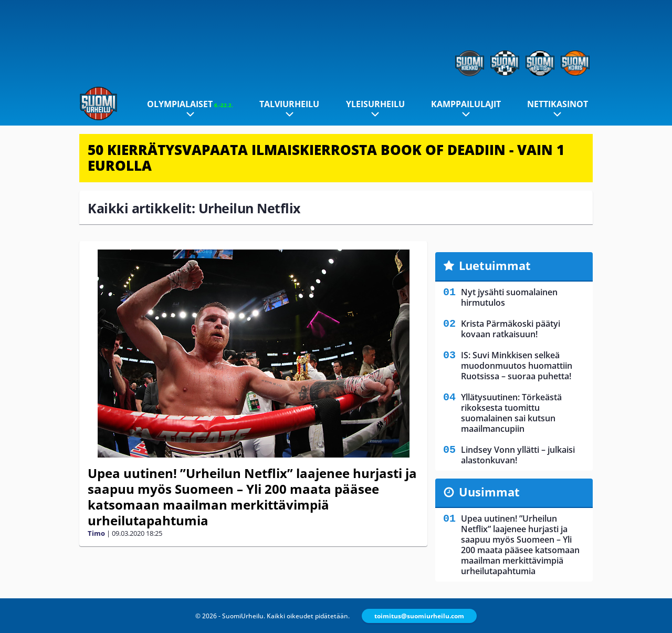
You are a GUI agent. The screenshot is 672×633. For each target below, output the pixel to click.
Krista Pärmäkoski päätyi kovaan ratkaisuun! (511, 329)
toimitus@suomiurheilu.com (419, 616)
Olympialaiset (190, 104)
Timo (96, 533)
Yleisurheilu (375, 104)
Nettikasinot (558, 104)
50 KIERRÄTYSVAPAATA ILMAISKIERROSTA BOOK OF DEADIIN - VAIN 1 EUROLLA (326, 158)
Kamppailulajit (466, 104)
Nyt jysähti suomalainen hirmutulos (509, 297)
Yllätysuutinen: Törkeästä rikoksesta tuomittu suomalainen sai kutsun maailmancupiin (511, 413)
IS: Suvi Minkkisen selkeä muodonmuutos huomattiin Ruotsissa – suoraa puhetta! (517, 366)
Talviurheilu (289, 104)
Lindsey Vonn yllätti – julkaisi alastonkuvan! (518, 455)
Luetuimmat (495, 265)
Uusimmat (489, 492)
